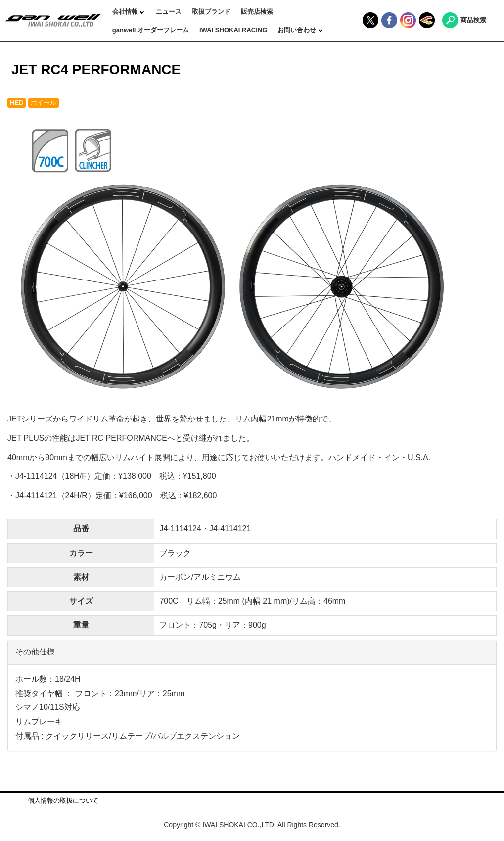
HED (17, 103)
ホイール (44, 103)
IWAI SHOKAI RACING (233, 30)
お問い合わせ (298, 30)
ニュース (169, 12)
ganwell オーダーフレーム (151, 30)
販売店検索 (257, 12)
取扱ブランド (211, 12)
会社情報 (126, 12)
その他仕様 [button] (35, 652)
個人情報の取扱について (63, 801)
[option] (252, 260)
